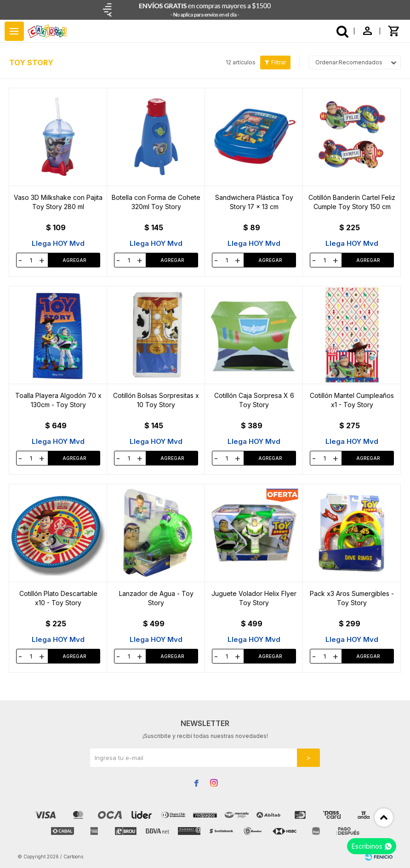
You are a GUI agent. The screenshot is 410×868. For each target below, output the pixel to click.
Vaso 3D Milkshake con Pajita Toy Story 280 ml (58, 202)
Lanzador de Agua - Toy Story (156, 598)
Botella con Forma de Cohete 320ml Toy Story (156, 202)
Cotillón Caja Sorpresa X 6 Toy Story (254, 400)
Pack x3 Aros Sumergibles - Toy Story (352, 598)
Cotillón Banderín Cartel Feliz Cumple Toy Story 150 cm (352, 202)
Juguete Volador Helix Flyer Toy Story (254, 598)
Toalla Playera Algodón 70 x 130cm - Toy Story (58, 400)
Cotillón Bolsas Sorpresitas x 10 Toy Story (156, 400)
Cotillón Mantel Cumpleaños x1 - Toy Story (352, 400)
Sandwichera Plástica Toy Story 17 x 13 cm (254, 202)
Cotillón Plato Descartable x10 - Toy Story (58, 598)
